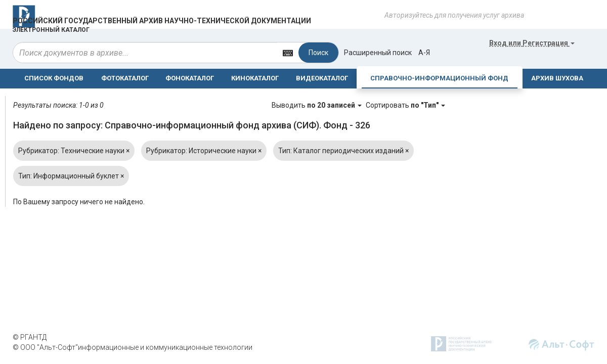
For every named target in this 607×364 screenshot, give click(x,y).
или (532, 43)
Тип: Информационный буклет (71, 176)
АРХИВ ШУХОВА (557, 78)
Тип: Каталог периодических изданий (343, 151)
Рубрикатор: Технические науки (74, 151)
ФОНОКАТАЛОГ (190, 78)
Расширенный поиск (378, 53)
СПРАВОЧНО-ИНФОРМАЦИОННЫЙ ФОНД (439, 78)
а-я (424, 53)
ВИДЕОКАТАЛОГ (322, 78)
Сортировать (405, 105)
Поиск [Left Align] (318, 53)
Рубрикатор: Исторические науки (204, 151)
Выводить (317, 105)
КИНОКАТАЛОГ (255, 78)
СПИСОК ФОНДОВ (54, 78)
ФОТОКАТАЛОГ (125, 78)
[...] (145, 53)
